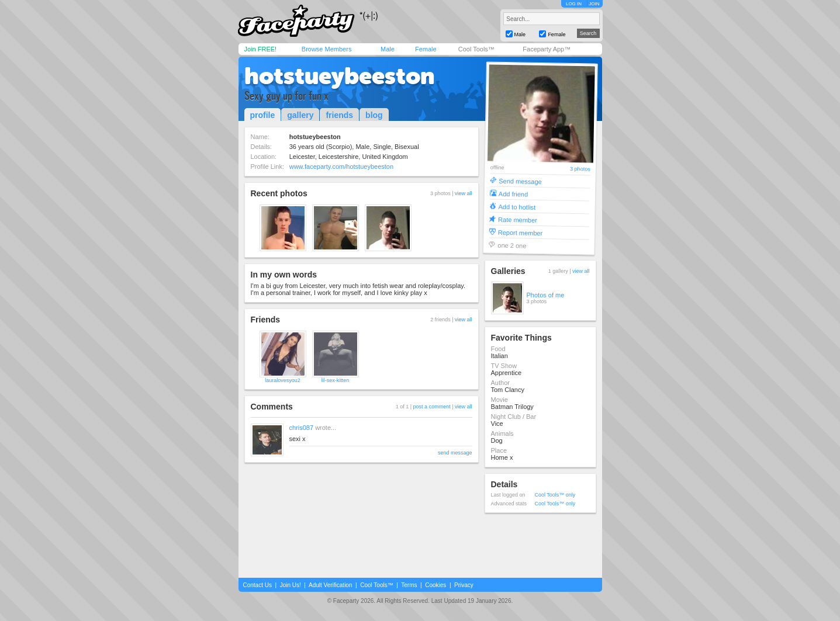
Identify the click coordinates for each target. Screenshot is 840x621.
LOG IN (574, 4)
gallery (300, 115)
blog (374, 115)
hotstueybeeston (339, 76)
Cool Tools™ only (555, 495)
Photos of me (546, 295)
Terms (409, 585)
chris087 (302, 428)
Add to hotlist (517, 207)
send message (455, 453)
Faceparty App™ (547, 49)
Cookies (435, 585)
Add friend (513, 194)
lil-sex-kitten (336, 380)
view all (464, 193)
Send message (520, 181)
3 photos (580, 169)
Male (388, 49)
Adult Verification (331, 585)
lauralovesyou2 (283, 380)
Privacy (464, 585)
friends (339, 115)
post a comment (432, 407)
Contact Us (257, 585)
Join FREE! (261, 49)
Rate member (518, 219)
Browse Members (327, 49)
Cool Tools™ (476, 49)
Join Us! (291, 585)
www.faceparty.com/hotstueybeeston (341, 166)
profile (263, 115)
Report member (520, 232)
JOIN (594, 4)
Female (426, 49)
